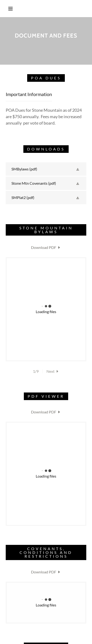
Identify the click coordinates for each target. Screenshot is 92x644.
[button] (10, 9)
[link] (46, 169)
